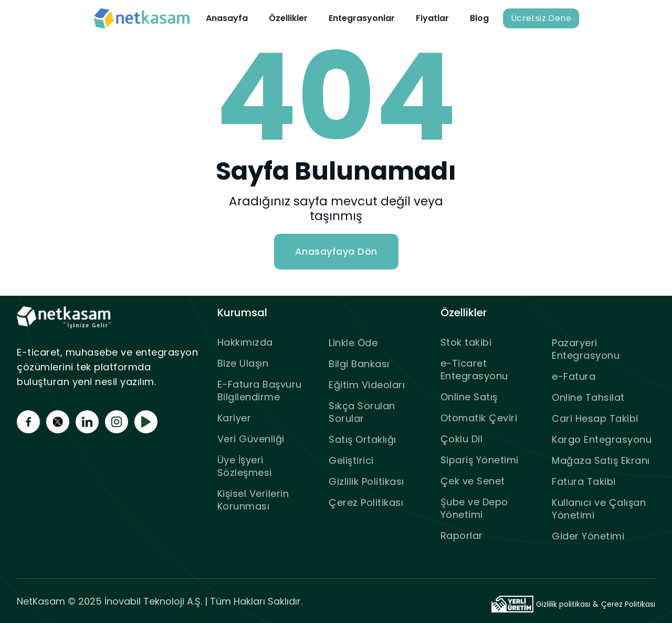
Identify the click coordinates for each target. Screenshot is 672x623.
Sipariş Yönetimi (480, 460)
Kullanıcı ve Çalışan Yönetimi (599, 509)
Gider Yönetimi (588, 536)
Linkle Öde (353, 343)
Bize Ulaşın (243, 363)
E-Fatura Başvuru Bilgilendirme (260, 391)
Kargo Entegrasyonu (602, 439)
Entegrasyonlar (362, 18)
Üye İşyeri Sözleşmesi (245, 466)
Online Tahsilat (588, 397)
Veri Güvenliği (251, 439)
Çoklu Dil (462, 439)
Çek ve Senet (473, 481)
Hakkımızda (245, 342)
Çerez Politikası (366, 502)
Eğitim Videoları (367, 385)
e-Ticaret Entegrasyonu (474, 370)
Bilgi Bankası (359, 364)
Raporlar (462, 536)
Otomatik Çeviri (479, 418)
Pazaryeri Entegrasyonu (586, 349)
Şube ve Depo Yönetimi (474, 508)
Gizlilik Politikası (366, 481)
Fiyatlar (432, 18)
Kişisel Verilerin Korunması (253, 500)
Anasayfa (227, 18)
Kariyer (234, 418)
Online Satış (469, 397)
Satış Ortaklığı (363, 439)
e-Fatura (574, 376)
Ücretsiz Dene (541, 18)
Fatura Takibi (584, 481)
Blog (479, 18)
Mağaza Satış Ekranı (601, 460)
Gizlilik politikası (563, 604)
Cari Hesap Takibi (595, 418)
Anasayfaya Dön (336, 251)
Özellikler (288, 18)
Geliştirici (351, 460)
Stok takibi (466, 342)
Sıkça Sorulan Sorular (362, 412)
